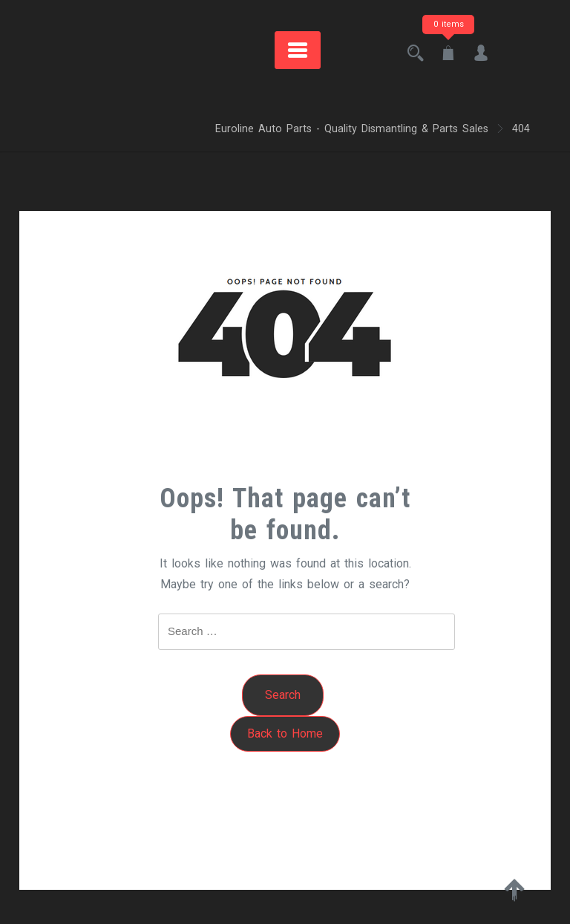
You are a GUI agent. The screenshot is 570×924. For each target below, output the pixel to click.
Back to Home (285, 733)
